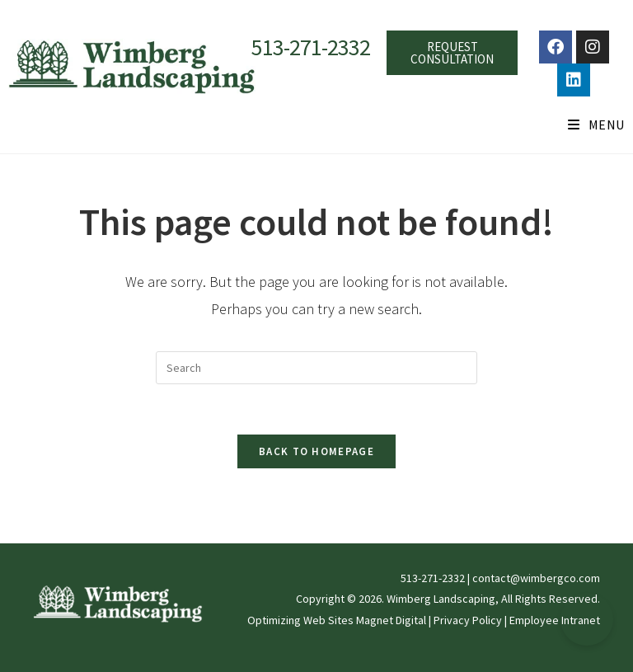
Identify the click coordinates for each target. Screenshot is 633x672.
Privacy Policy (468, 620)
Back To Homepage (316, 451)
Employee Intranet (555, 620)
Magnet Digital (391, 620)
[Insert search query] (316, 368)
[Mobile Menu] (596, 125)
